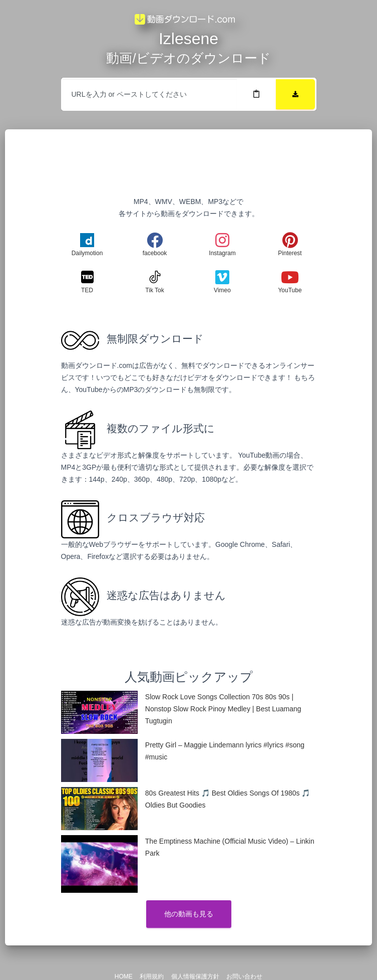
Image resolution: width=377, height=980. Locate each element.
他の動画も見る (189, 914)
